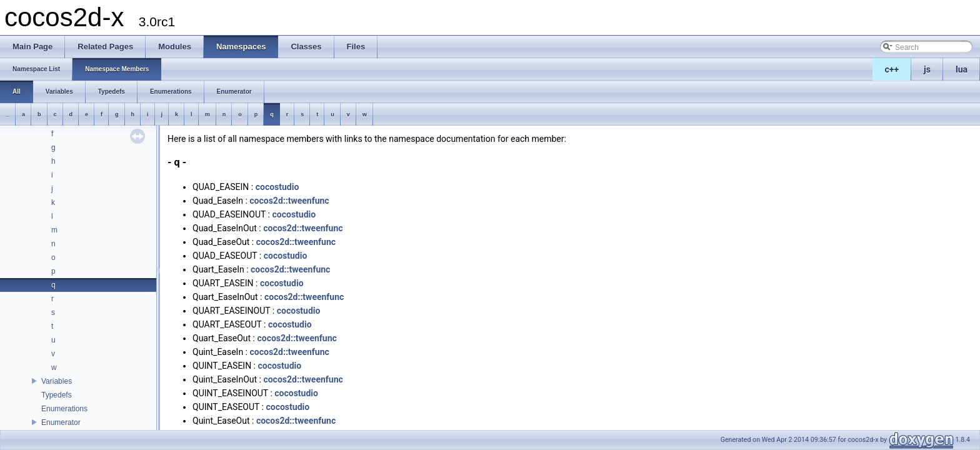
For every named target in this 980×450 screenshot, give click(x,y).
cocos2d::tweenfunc (289, 201)
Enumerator (61, 422)
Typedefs (57, 395)
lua (962, 69)
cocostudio (277, 187)
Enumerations (64, 409)
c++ (892, 69)
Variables (57, 381)
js (927, 69)
